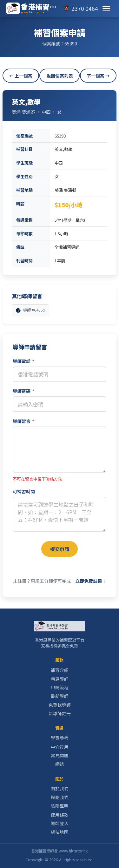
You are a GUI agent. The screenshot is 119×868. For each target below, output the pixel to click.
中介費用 (60, 747)
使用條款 (60, 815)
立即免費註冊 (89, 581)
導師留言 (23, 421)
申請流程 (60, 687)
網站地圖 (60, 832)
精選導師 (60, 679)
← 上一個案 (21, 76)
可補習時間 (24, 491)
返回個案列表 (60, 76)
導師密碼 (23, 391)
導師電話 (23, 361)
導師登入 (60, 823)
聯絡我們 (60, 797)
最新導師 (60, 696)
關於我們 (60, 788)
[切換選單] (106, 9)
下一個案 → (98, 76)
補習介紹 (60, 670)
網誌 (60, 764)
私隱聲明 (60, 806)
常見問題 (60, 755)
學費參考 (60, 738)
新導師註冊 (60, 713)
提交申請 (60, 549)
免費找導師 (60, 705)
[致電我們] (81, 9)
